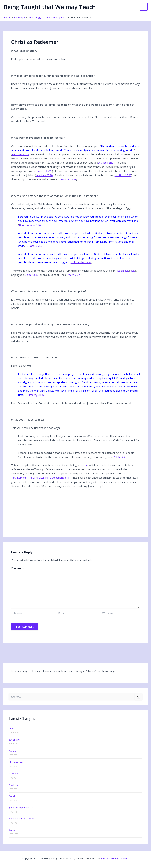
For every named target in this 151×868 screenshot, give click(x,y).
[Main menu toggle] (144, 7)
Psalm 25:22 (74, 275)
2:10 (35, 478)
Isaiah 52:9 (123, 271)
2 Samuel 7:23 (35, 246)
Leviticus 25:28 (44, 175)
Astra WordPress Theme (115, 858)
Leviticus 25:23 (20, 154)
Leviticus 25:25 (44, 171)
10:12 (48, 478)
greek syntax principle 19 (21, 808)
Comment (18, 568)
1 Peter (12, 728)
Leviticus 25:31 (68, 179)
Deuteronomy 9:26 (30, 225)
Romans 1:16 (24, 478)
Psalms (12, 751)
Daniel (12, 796)
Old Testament (16, 762)
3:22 (41, 478)
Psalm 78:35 (31, 275)
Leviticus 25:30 (123, 175)
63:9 (133, 271)
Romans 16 (14, 740)
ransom (84, 465)
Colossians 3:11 (61, 478)
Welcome (13, 774)
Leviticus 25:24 (106, 163)
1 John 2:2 (120, 457)
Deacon (12, 830)
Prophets (13, 785)
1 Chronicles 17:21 (81, 262)
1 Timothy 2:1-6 (35, 395)
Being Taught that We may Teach (50, 7)
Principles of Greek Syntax (21, 819)
